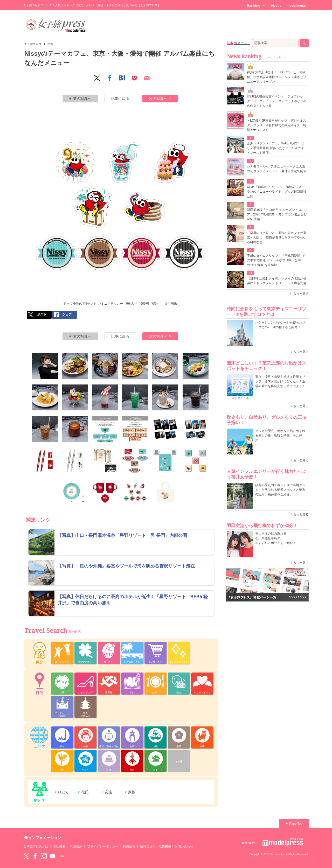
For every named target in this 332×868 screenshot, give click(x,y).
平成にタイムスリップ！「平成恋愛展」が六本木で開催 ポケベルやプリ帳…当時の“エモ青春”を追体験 (277, 260)
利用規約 (76, 846)
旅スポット (242, 43)
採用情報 (129, 846)
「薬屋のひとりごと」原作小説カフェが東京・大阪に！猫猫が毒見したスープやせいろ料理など (277, 237)
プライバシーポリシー (103, 846)
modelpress (296, 6)
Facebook (35, 856)
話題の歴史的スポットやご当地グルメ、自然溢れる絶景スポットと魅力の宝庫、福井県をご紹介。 (280, 490)
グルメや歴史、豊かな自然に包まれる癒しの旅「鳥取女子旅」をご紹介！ (280, 436)
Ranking (256, 5)
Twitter (26, 856)
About (276, 6)
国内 (50, 44)
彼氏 (85, 792)
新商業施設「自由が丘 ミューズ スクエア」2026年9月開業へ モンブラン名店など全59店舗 (277, 214)
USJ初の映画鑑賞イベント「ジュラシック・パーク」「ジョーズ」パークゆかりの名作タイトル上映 (277, 101)
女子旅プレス (33, 44)
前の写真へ (80, 99)
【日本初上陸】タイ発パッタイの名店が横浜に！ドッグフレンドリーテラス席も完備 (277, 281)
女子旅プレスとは (36, 846)
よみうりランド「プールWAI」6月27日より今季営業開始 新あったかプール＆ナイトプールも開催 (276, 148)
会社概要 (59, 846)
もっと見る (301, 294)
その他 (179, 761)
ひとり (64, 792)
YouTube (52, 856)
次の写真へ (160, 99)
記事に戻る (120, 99)
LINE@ (61, 856)
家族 (132, 792)
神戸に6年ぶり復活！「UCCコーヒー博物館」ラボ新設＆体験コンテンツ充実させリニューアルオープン (277, 77)
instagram (44, 856)
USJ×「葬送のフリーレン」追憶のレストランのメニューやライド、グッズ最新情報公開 (277, 192)
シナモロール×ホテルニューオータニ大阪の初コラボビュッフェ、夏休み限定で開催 (277, 169)
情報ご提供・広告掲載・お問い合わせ (167, 846)
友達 (108, 792)
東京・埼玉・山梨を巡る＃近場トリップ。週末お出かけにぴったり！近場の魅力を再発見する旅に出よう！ (280, 381)
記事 (230, 43)
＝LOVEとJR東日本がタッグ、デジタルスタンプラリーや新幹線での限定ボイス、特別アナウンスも (277, 125)
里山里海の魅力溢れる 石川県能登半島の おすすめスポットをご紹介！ (276, 538)
